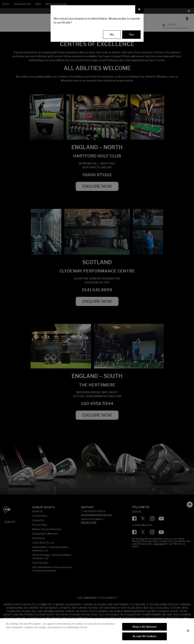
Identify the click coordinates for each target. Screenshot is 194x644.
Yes (131, 35)
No (112, 35)
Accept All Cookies (144, 636)
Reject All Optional (144, 627)
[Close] (139, 9)
